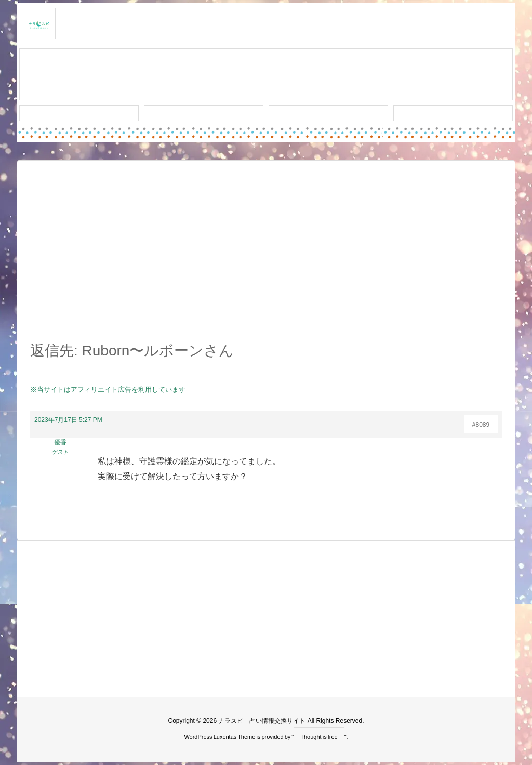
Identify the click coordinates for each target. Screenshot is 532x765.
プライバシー (453, 113)
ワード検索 (204, 113)
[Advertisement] (266, 257)
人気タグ (328, 113)
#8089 (481, 425)
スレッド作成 (266, 75)
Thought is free (319, 737)
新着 (79, 113)
